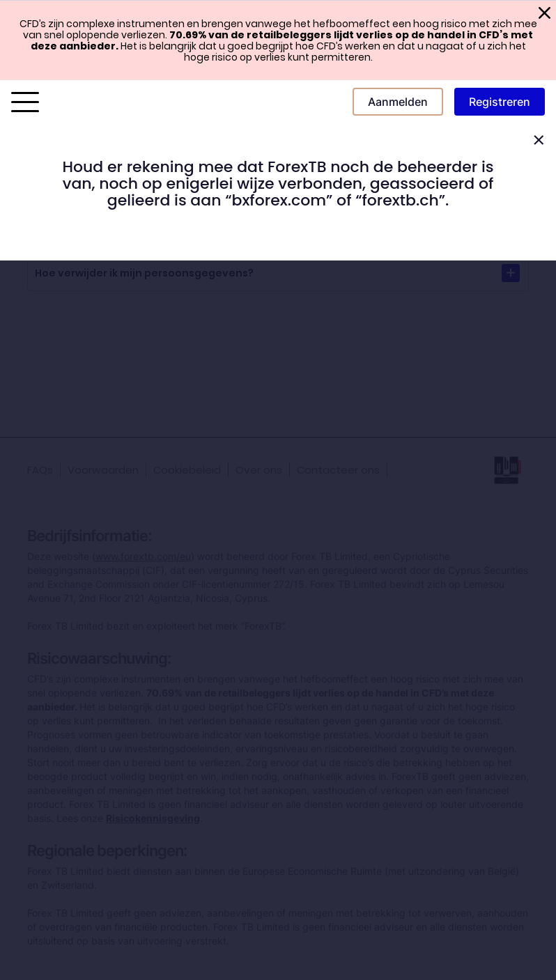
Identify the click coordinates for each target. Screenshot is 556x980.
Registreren (500, 102)
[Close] (539, 140)
